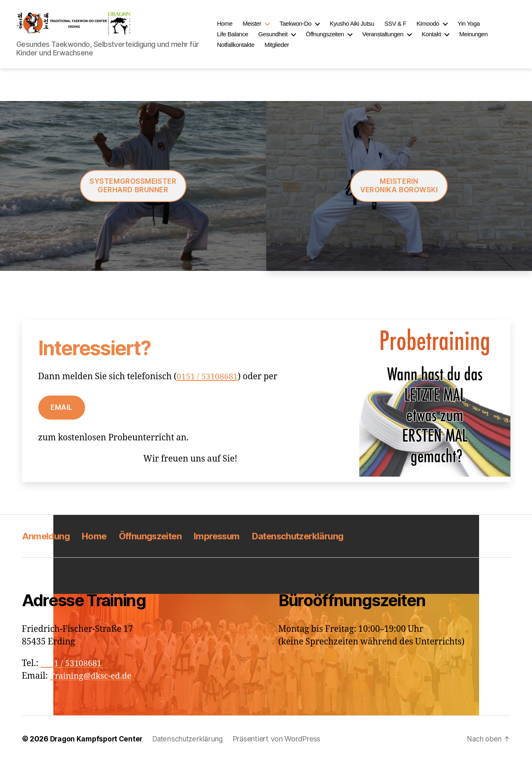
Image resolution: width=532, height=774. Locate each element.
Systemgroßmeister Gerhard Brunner (133, 198)
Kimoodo (444, 30)
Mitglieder (293, 51)
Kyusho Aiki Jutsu (368, 30)
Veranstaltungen (399, 40)
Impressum (233, 548)
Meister (268, 30)
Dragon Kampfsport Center (98, 751)
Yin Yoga (485, 30)
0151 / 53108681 (209, 389)
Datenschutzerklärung (321, 548)
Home (241, 30)
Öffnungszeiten (341, 40)
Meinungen (490, 40)
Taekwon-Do (311, 30)
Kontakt (448, 40)
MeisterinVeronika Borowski (399, 198)
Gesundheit (289, 40)
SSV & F (412, 30)
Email (61, 420)
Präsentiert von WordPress (282, 751)
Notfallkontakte (252, 51)
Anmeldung (47, 548)
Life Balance (249, 40)
